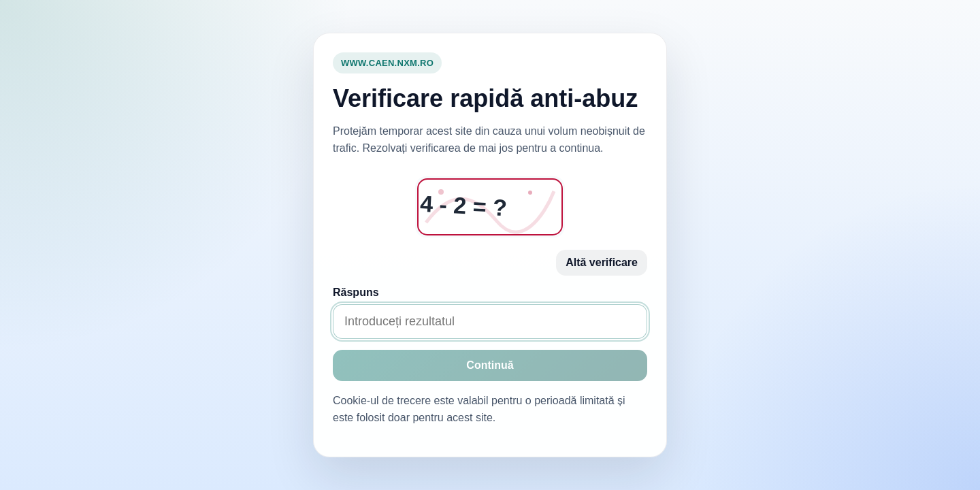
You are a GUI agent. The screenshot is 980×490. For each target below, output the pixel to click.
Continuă (490, 365)
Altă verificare (602, 262)
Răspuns (356, 292)
